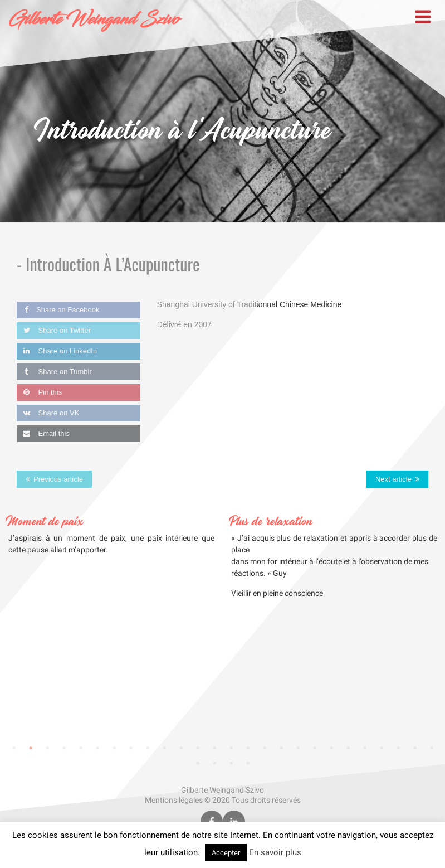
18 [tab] (298, 748)
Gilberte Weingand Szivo (94, 20)
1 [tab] (14, 748)
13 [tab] (214, 748)
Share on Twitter (54, 330)
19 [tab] (315, 748)
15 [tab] (248, 748)
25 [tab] (415, 748)
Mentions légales (174, 800)
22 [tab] (365, 748)
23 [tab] (382, 748)
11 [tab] (181, 748)
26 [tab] (432, 748)
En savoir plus (275, 852)
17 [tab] (281, 748)
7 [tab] (114, 748)
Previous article (58, 479)
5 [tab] (81, 748)
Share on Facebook (58, 310)
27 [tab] (198, 763)
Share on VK (48, 413)
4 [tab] (64, 748)
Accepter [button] (226, 853)
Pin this (39, 392)
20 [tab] (331, 748)
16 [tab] (265, 748)
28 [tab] (214, 763)
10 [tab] (164, 748)
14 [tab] (231, 748)
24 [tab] (398, 748)
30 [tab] (248, 763)
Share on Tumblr (54, 372)
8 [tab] (131, 748)
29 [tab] (231, 763)
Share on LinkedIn (57, 351)
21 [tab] (348, 748)
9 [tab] (148, 748)
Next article (393, 479)
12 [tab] (198, 748)
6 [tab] (97, 748)
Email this (43, 433)
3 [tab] (47, 748)
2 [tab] (31, 748)
